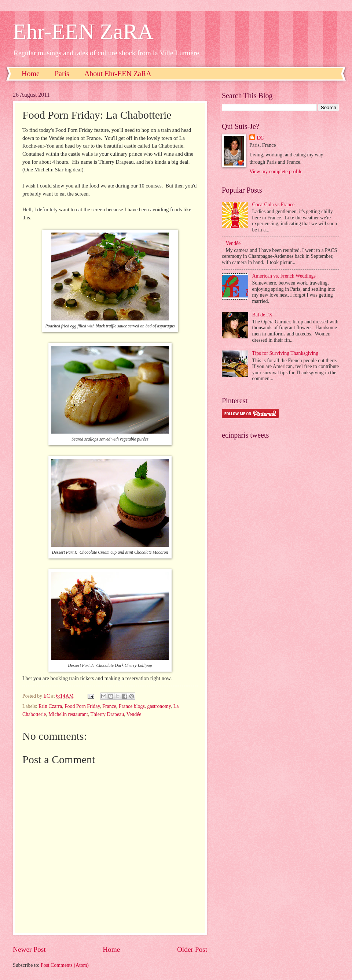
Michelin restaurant (68, 714)
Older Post (192, 949)
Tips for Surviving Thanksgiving (285, 353)
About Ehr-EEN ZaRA (118, 74)
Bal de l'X (262, 315)
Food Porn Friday (82, 706)
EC (260, 138)
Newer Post (29, 949)
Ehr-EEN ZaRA (83, 31)
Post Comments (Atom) (65, 965)
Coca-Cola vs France (274, 205)
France (109, 706)
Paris (62, 74)
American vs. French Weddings (284, 276)
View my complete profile (276, 172)
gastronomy (159, 706)
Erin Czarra (50, 706)
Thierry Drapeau (107, 714)
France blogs (132, 706)
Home (31, 74)
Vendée (134, 714)
